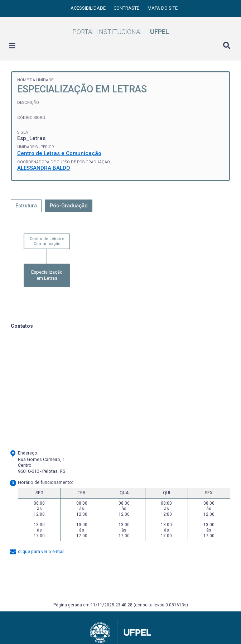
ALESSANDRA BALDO (44, 168)
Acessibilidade (89, 8)
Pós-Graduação (69, 206)
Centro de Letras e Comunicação (59, 153)
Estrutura (26, 206)
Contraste (127, 8)
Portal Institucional (121, 32)
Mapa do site (163, 8)
